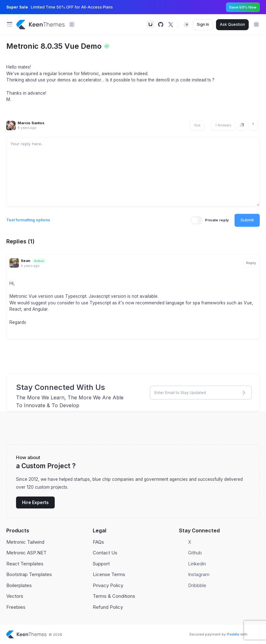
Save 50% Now (243, 7)
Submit (247, 220)
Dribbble (197, 585)
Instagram (199, 574)
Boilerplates (19, 585)
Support (101, 564)
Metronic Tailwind (25, 542)
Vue (197, 125)
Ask (232, 25)
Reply (251, 263)
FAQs (98, 542)
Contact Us (105, 553)
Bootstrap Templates (29, 574)
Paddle (233, 634)
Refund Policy (108, 607)
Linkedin (197, 564)
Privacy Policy (108, 585)
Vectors (15, 596)
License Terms (109, 574)
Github (195, 553)
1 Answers (223, 125)
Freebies (16, 607)
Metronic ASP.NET (26, 553)
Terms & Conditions (114, 596)
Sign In (203, 24)
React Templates (25, 564)
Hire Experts (35, 502)
